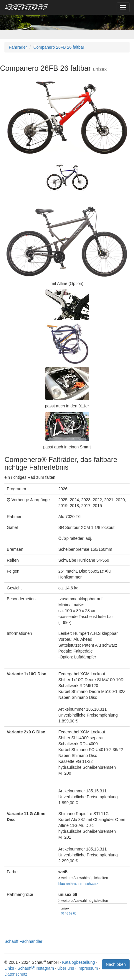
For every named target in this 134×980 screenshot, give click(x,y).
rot (82, 884)
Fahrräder (18, 47)
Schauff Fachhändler (23, 941)
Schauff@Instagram (36, 968)
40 (62, 913)
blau (62, 884)
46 (66, 913)
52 (71, 913)
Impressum (88, 968)
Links (9, 968)
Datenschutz (16, 974)
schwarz (92, 884)
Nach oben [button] (116, 964)
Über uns (66, 968)
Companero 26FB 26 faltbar (59, 47)
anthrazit (73, 884)
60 (75, 913)
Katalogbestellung (78, 962)
